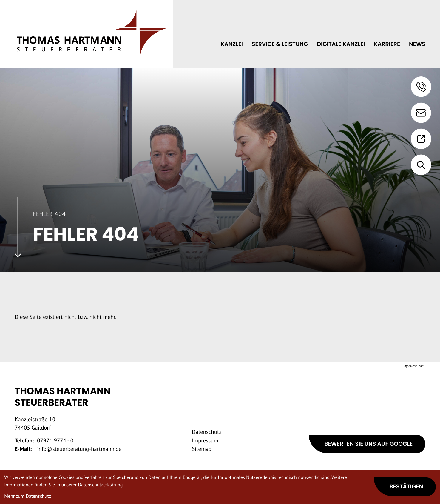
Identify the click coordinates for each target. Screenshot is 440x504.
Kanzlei (232, 44)
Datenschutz (207, 432)
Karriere (387, 44)
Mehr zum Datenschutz (28, 496)
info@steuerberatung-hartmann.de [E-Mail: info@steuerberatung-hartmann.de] (79, 449)
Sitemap (202, 449)
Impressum (205, 441)
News (417, 44)
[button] (421, 87)
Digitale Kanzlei (341, 44)
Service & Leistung (280, 44)
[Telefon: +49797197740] (55, 441)
